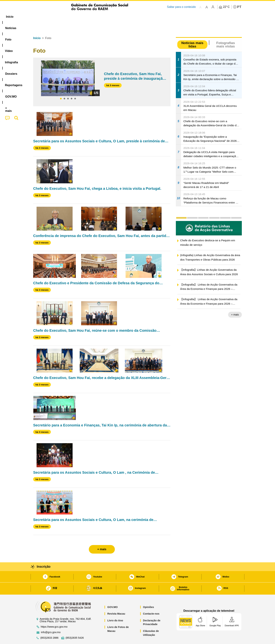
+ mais (235, 304)
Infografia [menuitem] (105, 17)
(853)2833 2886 (49, 627)
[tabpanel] (68, 67)
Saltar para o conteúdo (181, 7)
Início (37, 27)
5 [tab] (75, 88)
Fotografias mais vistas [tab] (226, 34)
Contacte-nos (151, 603)
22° (226, 7)
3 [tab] (68, 88)
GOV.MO (113, 596)
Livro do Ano (115, 610)
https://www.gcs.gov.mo (54, 616)
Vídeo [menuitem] (88, 17)
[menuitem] (57, 17)
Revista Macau (116, 603)
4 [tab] (72, 88)
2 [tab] (64, 88)
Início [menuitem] (40, 17)
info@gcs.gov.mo (51, 621)
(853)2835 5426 (75, 627)
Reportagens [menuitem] (146, 17)
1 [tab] (61, 88)
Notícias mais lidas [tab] (192, 34)
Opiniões (149, 596)
